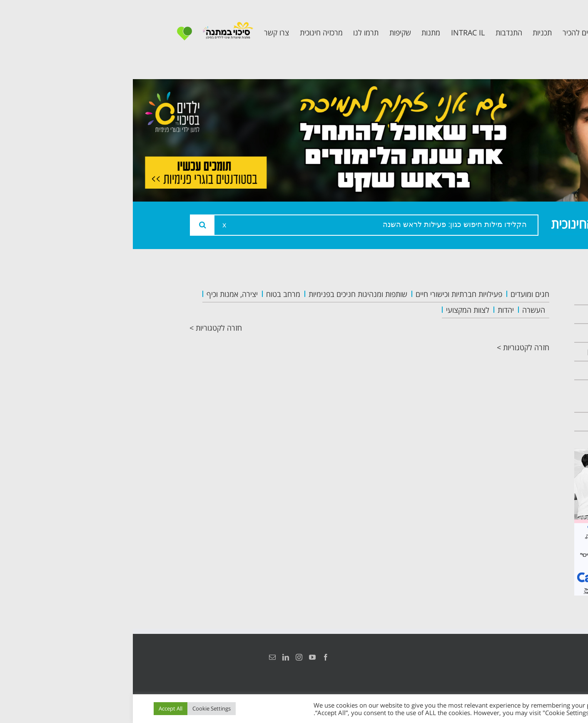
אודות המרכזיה (499, 314)
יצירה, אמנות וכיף (99, 294)
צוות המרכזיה (502, 333)
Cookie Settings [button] (79, 708)
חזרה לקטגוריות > (83, 328)
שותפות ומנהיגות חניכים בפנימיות (225, 294)
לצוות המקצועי (335, 310)
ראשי (517, 295)
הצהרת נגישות (522, 657)
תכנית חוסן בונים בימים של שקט (495, 396)
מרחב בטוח (150, 294)
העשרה (401, 310)
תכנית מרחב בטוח (493, 352)
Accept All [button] (38, 708)
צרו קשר (511, 422)
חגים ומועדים (397, 294)
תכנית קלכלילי (500, 370)
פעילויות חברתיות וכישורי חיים (326, 294)
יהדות (373, 310)
